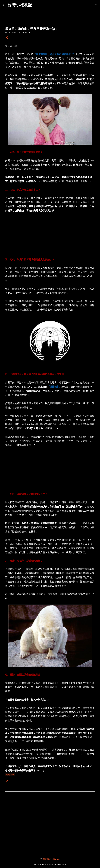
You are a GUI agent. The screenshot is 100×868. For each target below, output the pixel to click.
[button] (7, 38)
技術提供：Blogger (50, 859)
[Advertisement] (50, 235)
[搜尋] (96, 5)
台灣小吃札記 (20, 5)
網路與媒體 (10, 775)
